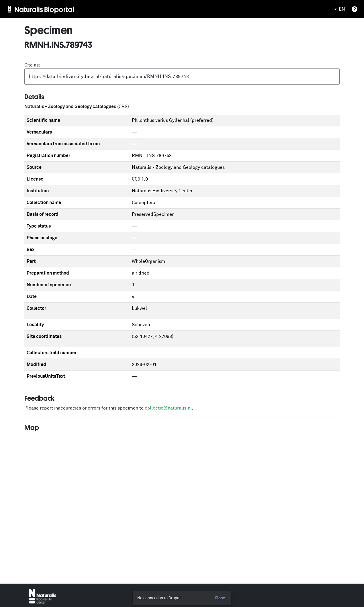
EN (338, 9)
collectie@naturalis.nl (168, 408)
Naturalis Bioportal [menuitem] (44, 9)
